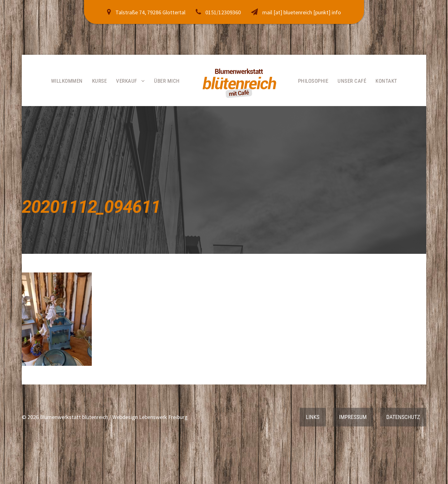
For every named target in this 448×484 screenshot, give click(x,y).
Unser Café (352, 81)
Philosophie (313, 81)
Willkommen (67, 81)
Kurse (100, 81)
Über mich (167, 81)
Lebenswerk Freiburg (163, 417)
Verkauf (127, 81)
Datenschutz (403, 417)
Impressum (353, 417)
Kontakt (386, 81)
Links (313, 417)
